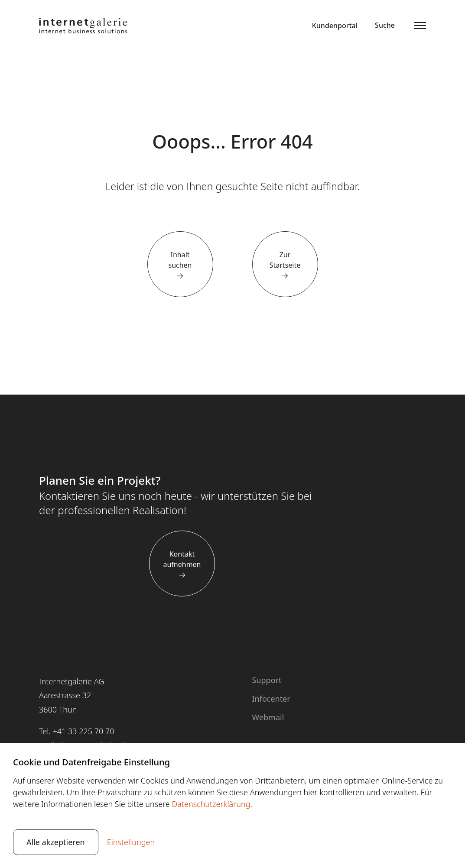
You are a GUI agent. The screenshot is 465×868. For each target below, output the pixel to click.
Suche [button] (385, 25)
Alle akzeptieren (56, 842)
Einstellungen (131, 842)
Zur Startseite (285, 260)
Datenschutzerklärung (211, 804)
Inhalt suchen (180, 260)
